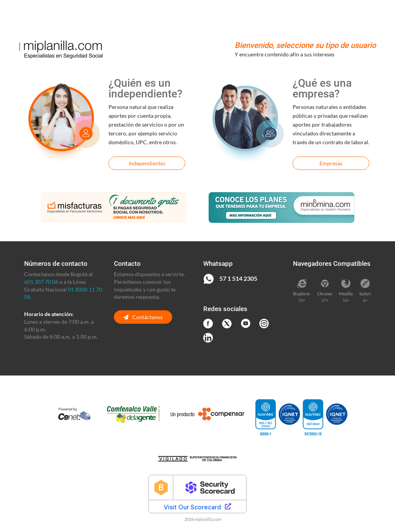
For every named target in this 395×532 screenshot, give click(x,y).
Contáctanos (143, 317)
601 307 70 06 (41, 282)
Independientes (147, 163)
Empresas (331, 163)
